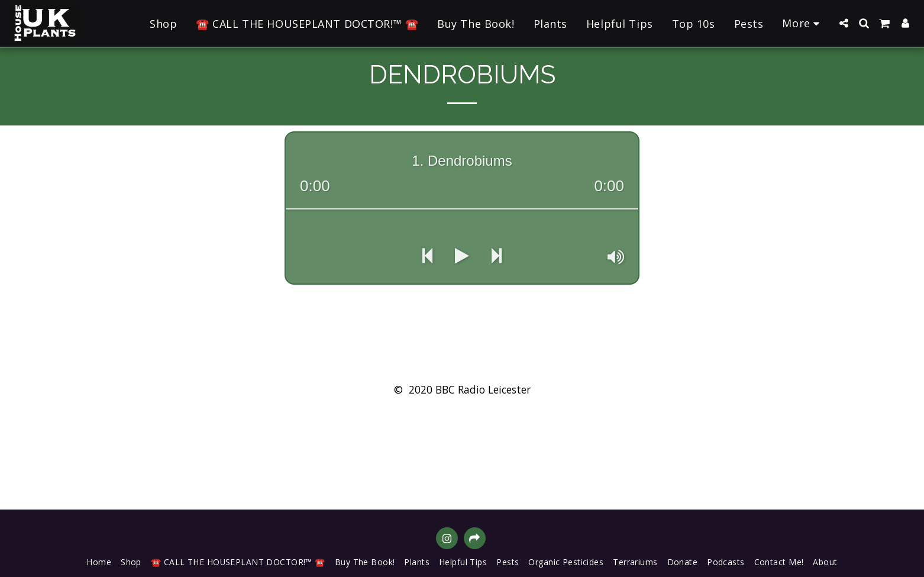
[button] (844, 23)
